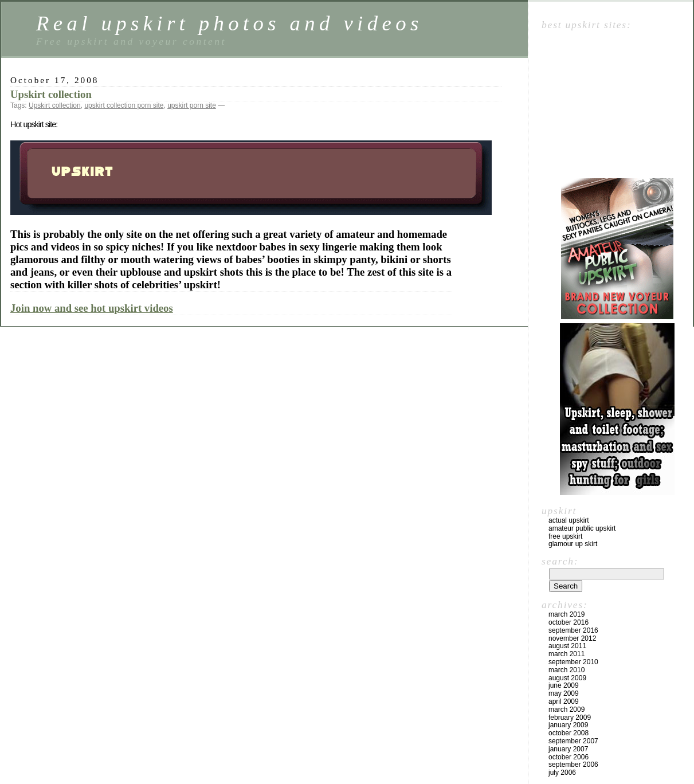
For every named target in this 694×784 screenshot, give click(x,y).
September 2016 (573, 630)
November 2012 (572, 638)
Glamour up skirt (573, 544)
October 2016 (568, 622)
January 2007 (568, 749)
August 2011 (567, 646)
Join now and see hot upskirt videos (92, 308)
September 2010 (573, 662)
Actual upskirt (569, 520)
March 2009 (566, 709)
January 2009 (568, 725)
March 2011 (566, 654)
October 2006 (568, 757)
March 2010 (566, 670)
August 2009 (567, 678)
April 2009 (564, 701)
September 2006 (573, 765)
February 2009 (570, 718)
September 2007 (573, 741)
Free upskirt (565, 536)
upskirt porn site (192, 105)
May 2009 (564, 693)
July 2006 (562, 773)
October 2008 (568, 733)
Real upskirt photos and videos (230, 23)
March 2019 (566, 614)
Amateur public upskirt (582, 528)
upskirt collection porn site (124, 105)
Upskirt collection (51, 94)
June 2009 (564, 685)
